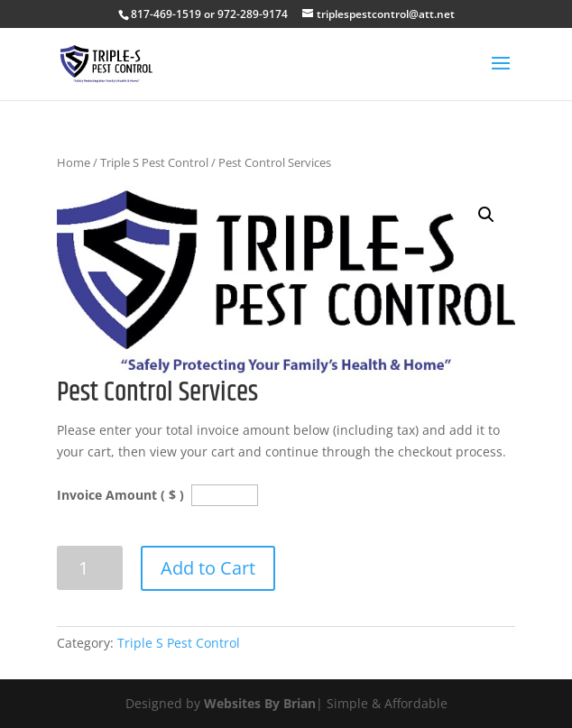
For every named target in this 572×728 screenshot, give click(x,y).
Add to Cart (208, 568)
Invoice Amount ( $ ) (122, 495)
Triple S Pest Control (154, 162)
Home (74, 162)
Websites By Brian (260, 703)
